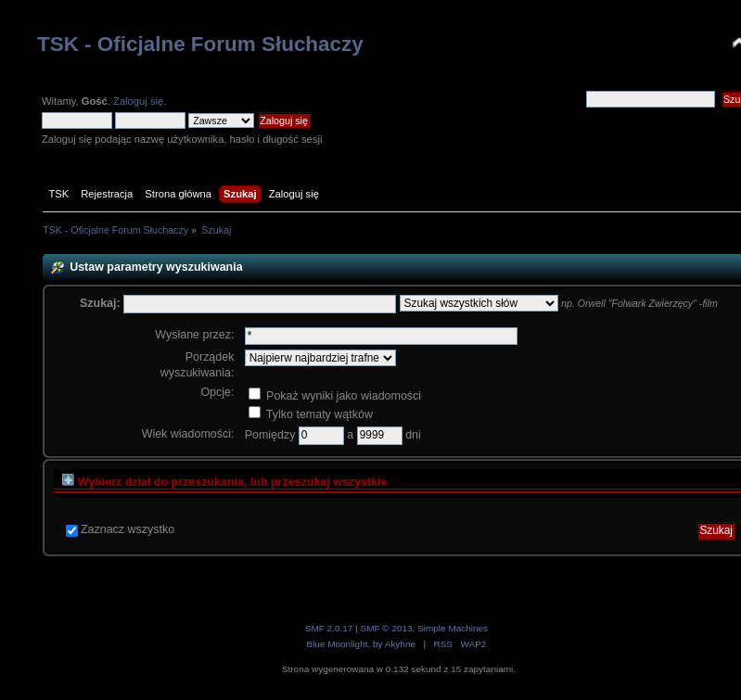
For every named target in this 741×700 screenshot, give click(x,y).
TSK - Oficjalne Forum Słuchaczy (200, 44)
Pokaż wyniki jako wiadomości (335, 396)
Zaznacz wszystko (128, 529)
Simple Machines (453, 628)
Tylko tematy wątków (311, 414)
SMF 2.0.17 (329, 628)
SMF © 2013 (386, 628)
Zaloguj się (138, 101)
